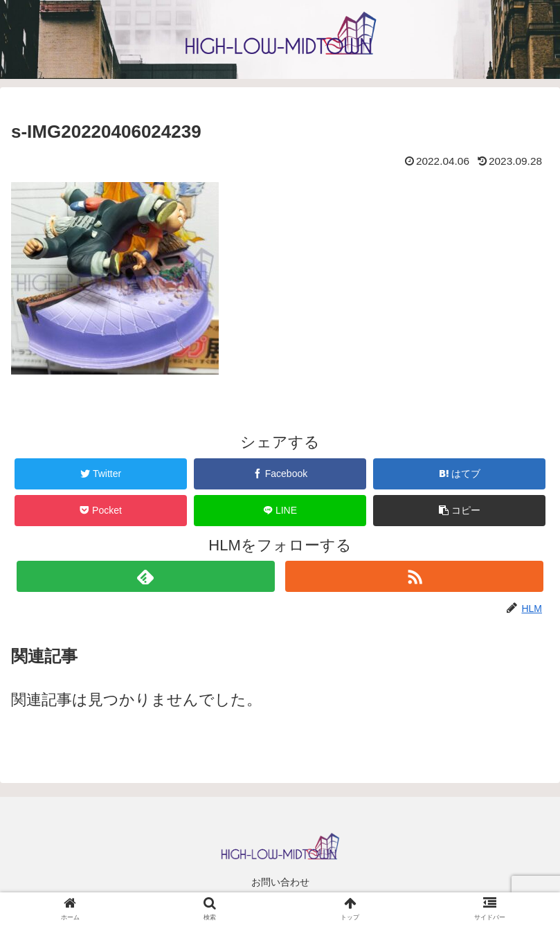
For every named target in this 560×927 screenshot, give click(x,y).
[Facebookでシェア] (280, 474)
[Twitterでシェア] (101, 474)
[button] (459, 511)
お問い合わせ (280, 882)
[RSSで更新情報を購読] (414, 576)
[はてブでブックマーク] (459, 474)
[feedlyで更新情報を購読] (146, 576)
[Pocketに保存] (101, 511)
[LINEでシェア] (280, 511)
